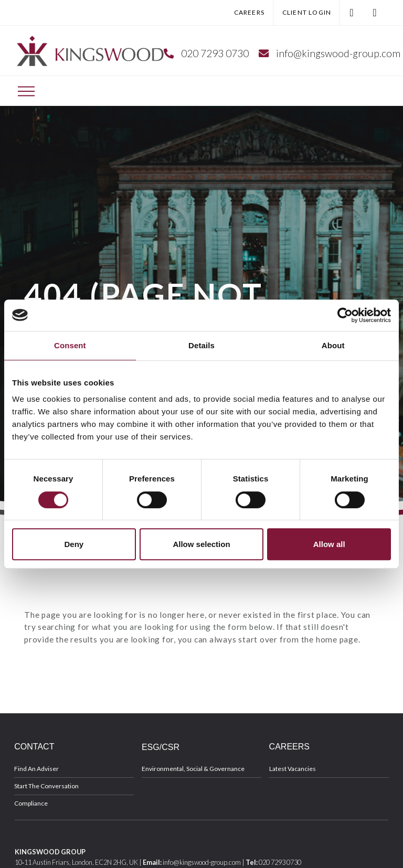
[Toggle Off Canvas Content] (26, 91)
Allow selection (201, 544)
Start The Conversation (46, 786)
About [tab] (333, 345)
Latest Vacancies (293, 769)
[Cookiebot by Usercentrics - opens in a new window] (345, 315)
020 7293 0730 (215, 53)
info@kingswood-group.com (338, 53)
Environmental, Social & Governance (193, 769)
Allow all (329, 544)
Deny (74, 544)
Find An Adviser (36, 769)
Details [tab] (201, 345)
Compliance (31, 803)
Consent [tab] (70, 345)
